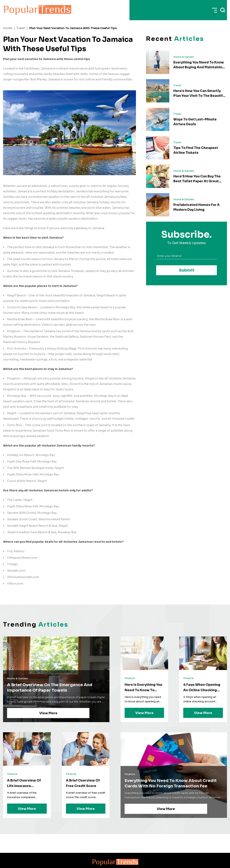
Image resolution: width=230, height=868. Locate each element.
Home (8, 28)
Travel (21, 28)
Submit (187, 270)
